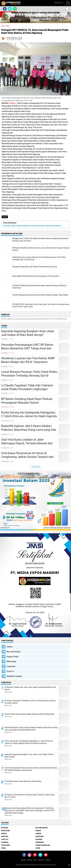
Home (3, 26)
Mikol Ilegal (11, 662)
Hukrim (10, 647)
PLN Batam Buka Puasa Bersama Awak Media (23, 781)
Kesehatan (39, 836)
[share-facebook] (5, 9)
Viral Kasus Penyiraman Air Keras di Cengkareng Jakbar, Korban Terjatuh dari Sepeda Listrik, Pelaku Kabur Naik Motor (27, 457)
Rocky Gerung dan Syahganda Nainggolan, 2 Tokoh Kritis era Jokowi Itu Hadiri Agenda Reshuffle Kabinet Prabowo (29, 416)
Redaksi (30, 860)
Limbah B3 (11, 666)
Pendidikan (40, 842)
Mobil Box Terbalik (14, 676)
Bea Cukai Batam (14, 652)
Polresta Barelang (43, 845)
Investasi (5, 836)
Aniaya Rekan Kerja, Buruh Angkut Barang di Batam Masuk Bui (29, 714)
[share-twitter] (10, 9)
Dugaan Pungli (12, 657)
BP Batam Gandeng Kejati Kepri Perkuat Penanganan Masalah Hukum (27, 401)
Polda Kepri (5, 845)
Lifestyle (5, 839)
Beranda (23, 860)
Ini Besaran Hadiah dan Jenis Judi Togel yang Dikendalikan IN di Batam (30, 688)
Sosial (5, 217)
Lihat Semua (36, 467)
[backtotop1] (69, 865)
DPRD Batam (5, 831)
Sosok (38, 848)
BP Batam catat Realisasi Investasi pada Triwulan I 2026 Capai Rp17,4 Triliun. (29, 796)
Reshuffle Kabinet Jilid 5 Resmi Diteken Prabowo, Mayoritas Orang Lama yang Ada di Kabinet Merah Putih (29, 430)
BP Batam (5, 828)
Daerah (38, 831)
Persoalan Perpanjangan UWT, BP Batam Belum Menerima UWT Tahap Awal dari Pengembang (27, 348)
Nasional (39, 839)
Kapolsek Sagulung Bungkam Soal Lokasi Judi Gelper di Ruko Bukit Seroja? (28, 333)
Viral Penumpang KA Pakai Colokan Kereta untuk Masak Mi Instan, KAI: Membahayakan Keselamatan (31, 769)
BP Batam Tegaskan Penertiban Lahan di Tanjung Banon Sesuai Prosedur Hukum (30, 702)
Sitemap (48, 860)
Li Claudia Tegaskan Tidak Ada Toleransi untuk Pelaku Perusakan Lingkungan (27, 387)
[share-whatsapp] (15, 9)
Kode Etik (41, 860)
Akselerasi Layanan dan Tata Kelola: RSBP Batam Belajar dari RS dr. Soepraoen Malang (28, 362)
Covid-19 (10, 671)
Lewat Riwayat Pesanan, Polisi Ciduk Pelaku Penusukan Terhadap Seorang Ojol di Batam (29, 376)
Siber (35, 860)
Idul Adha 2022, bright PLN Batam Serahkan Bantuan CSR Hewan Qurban (32, 226)
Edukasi (4, 833)
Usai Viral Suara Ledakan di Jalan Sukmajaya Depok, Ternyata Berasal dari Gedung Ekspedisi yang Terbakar (27, 443)
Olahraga (5, 842)
